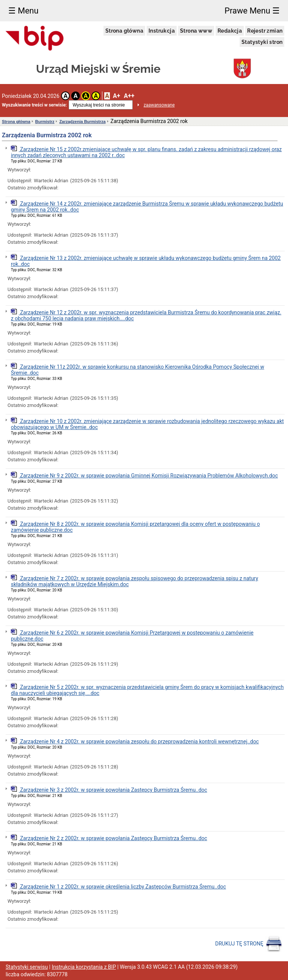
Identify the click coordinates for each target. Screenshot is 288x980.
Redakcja (230, 31)
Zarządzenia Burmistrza (82, 122)
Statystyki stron (262, 42)
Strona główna (124, 31)
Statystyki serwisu (27, 967)
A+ (116, 96)
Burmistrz (45, 122)
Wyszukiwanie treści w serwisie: (34, 105)
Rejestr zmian (265, 31)
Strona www (196, 31)
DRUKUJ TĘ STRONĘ (249, 944)
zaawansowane (159, 105)
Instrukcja (162, 31)
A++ (129, 96)
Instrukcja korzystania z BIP (84, 967)
